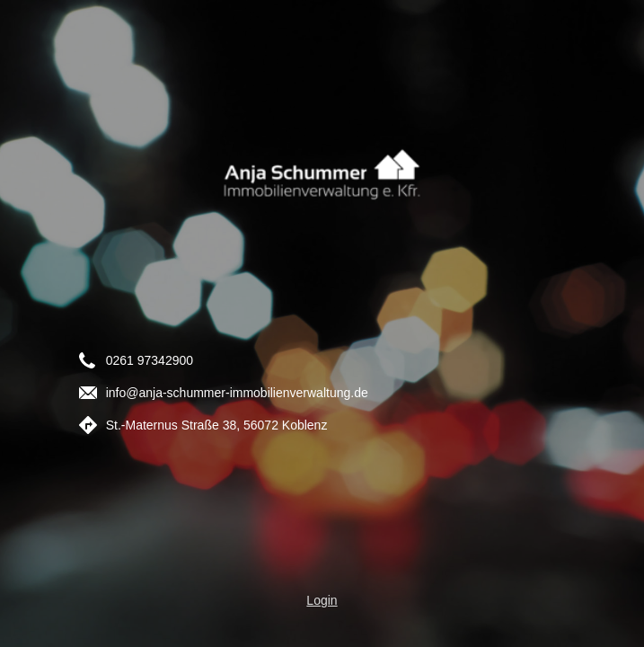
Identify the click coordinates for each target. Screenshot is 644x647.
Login (322, 600)
